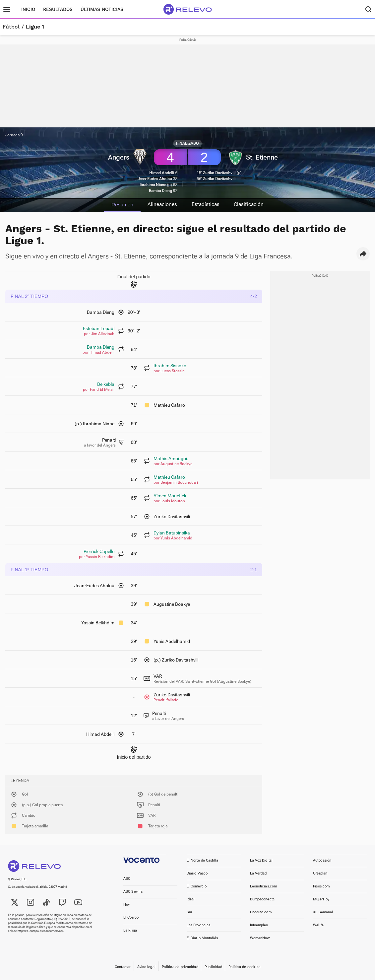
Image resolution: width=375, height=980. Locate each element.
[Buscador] (368, 9)
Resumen (119, 205)
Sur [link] (189, 912)
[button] (363, 254)
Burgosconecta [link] (262, 899)
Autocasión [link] (322, 860)
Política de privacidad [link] (180, 967)
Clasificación (252, 205)
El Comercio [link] (197, 886)
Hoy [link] (126, 905)
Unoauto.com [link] (261, 912)
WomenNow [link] (260, 938)
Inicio (28, 9)
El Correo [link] (131, 917)
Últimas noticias (102, 9)
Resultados (58, 9)
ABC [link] (127, 879)
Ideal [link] (191, 899)
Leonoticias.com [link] (264, 886)
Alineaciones (161, 205)
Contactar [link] (123, 967)
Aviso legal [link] (146, 967)
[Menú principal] (7, 9)
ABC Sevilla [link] (133, 892)
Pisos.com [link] (321, 886)
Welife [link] (318, 925)
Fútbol (11, 27)
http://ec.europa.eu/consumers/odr (40, 931)
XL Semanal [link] (323, 912)
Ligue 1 (35, 27)
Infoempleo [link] (259, 925)
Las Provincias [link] (199, 925)
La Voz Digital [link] (261, 860)
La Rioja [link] (130, 930)
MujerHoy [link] (321, 899)
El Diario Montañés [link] (202, 938)
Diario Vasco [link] (197, 873)
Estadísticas (207, 205)
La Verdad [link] (258, 873)
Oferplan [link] (320, 873)
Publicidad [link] (213, 967)
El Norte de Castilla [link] (202, 860)
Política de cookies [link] (244, 967)
